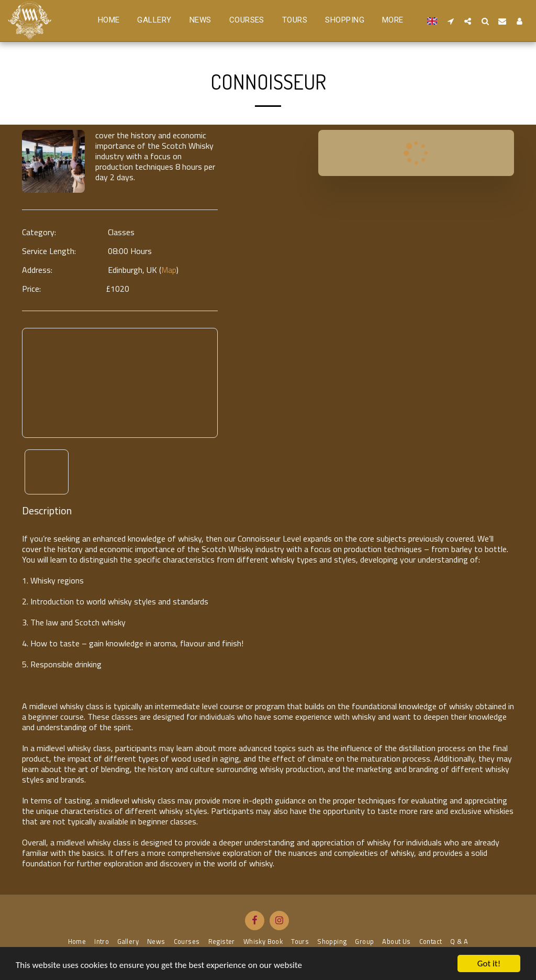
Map (169, 270)
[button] (450, 21)
